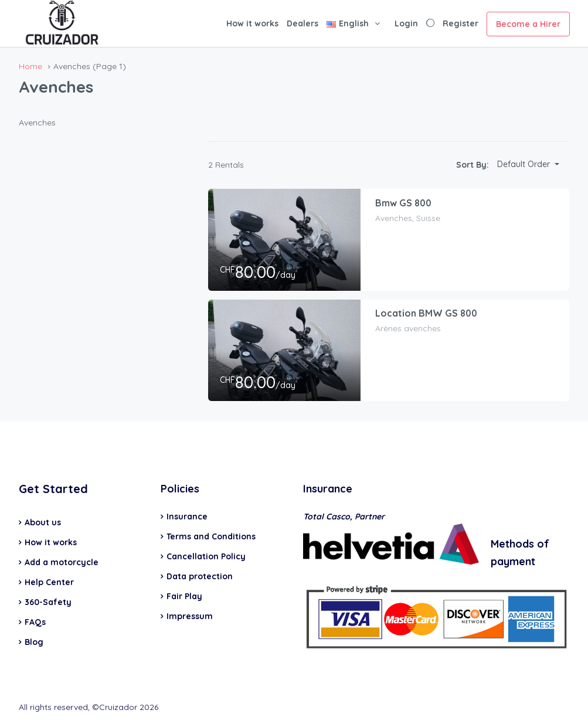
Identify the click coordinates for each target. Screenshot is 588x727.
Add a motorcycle (62, 562)
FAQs (35, 622)
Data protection (200, 576)
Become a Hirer (528, 24)
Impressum (190, 616)
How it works (252, 23)
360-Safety (48, 602)
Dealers (303, 23)
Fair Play (184, 596)
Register (460, 23)
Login (406, 23)
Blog (34, 642)
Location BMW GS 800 (427, 314)
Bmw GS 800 (404, 203)
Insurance (187, 517)
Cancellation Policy (206, 556)
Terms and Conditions (211, 536)
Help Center (49, 582)
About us (43, 522)
